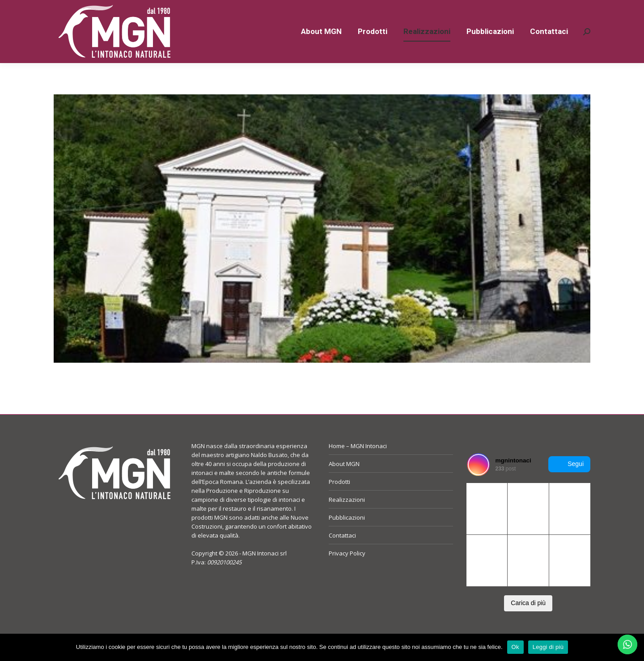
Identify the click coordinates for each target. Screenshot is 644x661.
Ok (515, 647)
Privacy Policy (347, 569)
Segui (569, 480)
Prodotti (339, 498)
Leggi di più (548, 647)
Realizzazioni (347, 516)
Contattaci (342, 551)
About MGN (344, 480)
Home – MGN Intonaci (358, 462)
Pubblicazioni (347, 534)
